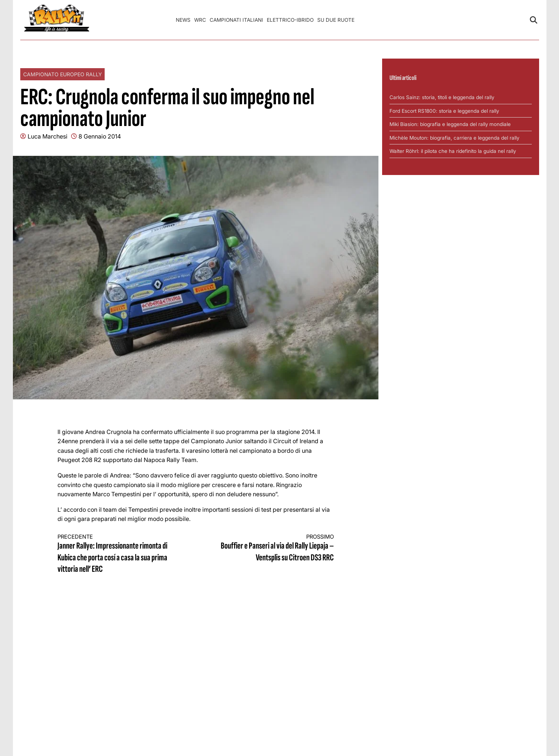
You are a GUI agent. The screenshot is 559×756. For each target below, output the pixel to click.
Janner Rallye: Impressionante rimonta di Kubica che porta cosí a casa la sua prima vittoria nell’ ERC (120, 554)
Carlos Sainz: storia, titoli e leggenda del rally (442, 97)
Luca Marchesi (48, 136)
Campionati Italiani (236, 20)
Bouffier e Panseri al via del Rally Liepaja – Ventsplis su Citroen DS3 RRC (272, 548)
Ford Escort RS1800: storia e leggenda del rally (444, 111)
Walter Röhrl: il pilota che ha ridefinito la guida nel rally (453, 151)
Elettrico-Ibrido (290, 20)
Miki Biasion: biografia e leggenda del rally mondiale (450, 124)
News (183, 20)
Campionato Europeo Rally (62, 74)
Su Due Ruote (336, 20)
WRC (200, 20)
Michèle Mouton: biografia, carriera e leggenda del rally (454, 138)
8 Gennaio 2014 (100, 136)
